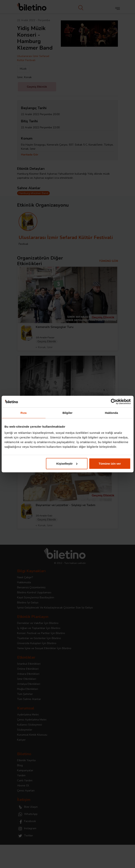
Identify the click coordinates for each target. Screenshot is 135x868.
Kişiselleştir (67, 463)
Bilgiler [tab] (68, 413)
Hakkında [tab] (111, 413)
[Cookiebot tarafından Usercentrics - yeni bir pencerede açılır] (114, 402)
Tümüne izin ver (110, 463)
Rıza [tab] (24, 413)
